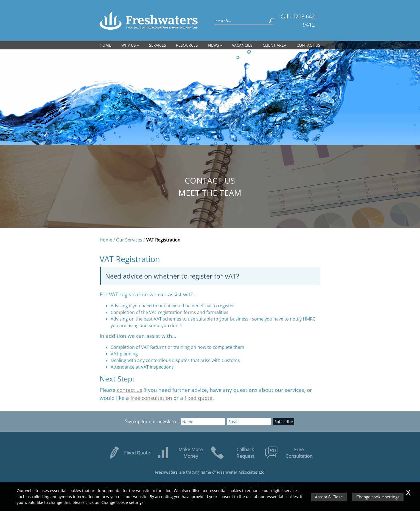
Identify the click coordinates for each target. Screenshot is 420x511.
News (214, 45)
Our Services (129, 240)
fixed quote (198, 398)
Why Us (129, 45)
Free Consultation (289, 453)
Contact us (308, 45)
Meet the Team (210, 193)
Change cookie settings (378, 497)
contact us (130, 390)
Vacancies (242, 45)
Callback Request (233, 453)
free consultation (151, 398)
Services (158, 45)
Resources (187, 45)
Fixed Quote (129, 453)
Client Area (275, 45)
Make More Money (180, 453)
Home (105, 45)
